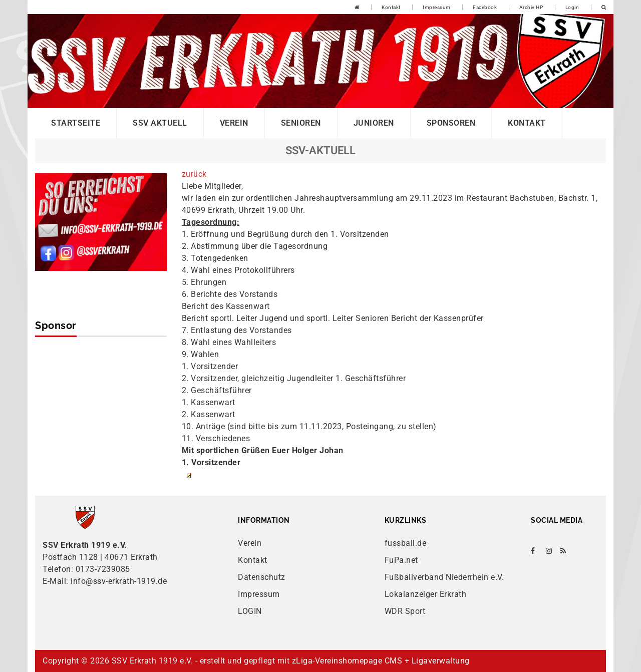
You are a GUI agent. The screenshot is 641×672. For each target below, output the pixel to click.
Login (572, 7)
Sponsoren (451, 123)
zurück (194, 174)
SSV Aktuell (160, 123)
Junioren (374, 123)
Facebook (485, 7)
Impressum (437, 7)
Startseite (76, 123)
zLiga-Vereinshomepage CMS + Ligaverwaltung (381, 661)
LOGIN (250, 611)
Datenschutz (262, 577)
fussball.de (406, 543)
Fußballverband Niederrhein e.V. (444, 577)
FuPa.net (401, 560)
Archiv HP (531, 7)
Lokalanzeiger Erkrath (426, 594)
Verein (234, 123)
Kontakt (391, 7)
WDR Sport (405, 611)
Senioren (301, 123)
